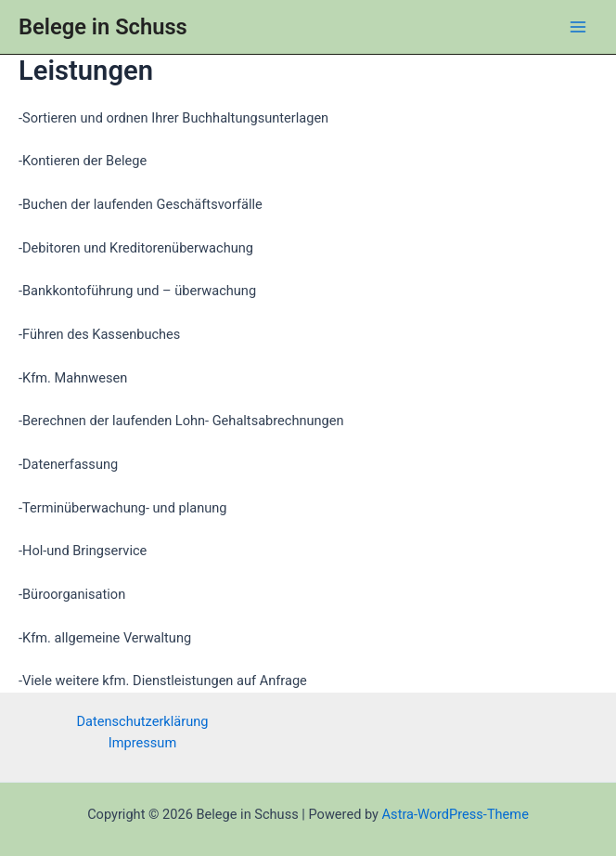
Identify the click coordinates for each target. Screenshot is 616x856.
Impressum (142, 743)
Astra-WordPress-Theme (456, 814)
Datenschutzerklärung (143, 721)
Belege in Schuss (103, 27)
